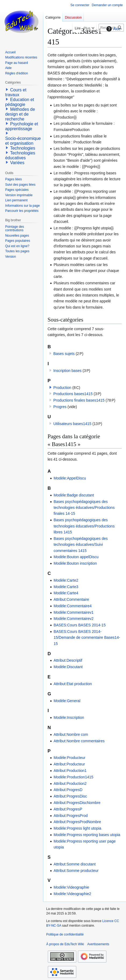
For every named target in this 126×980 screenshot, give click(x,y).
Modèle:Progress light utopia (77, 828)
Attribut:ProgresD (68, 790)
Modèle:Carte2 (66, 580)
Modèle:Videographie (71, 887)
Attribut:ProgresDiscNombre (77, 803)
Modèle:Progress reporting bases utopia (87, 835)
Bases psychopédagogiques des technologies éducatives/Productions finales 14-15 (84, 508)
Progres (60, 407)
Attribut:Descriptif (68, 660)
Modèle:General (67, 701)
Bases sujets (64, 354)
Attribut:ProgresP (68, 809)
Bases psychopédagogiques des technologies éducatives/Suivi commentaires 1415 (81, 545)
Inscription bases (67, 371)
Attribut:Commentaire (71, 599)
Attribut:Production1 (70, 771)
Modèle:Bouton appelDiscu (76, 557)
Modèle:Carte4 (66, 593)
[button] (51, 387)
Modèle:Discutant (68, 667)
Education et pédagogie (19, 102)
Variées (17, 163)
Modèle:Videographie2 (72, 894)
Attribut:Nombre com (71, 734)
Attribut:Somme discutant (74, 864)
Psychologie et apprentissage (22, 126)
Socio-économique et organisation (23, 141)
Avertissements (98, 944)
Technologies (23, 148)
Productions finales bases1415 (79, 400)
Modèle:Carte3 (66, 587)
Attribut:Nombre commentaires (79, 741)
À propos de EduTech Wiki (65, 944)
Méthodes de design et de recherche (20, 114)
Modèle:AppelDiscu (70, 478)
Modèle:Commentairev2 (73, 619)
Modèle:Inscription (69, 717)
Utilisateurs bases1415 (72, 424)
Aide (113, 29)
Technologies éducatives (20, 155)
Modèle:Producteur (69, 758)
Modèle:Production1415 (73, 777)
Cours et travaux (16, 92)
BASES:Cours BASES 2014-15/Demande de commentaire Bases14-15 (87, 638)
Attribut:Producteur (69, 764)
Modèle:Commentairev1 (73, 612)
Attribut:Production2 (70, 784)
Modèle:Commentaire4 (73, 606)
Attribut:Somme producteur (76, 871)
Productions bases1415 (73, 394)
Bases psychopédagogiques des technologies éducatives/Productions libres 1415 (84, 526)
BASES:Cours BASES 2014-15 (80, 625)
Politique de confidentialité (65, 934)
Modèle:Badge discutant (74, 495)
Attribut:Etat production (73, 684)
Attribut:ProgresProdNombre (77, 822)
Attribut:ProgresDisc (70, 796)
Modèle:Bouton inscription (75, 563)
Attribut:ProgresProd (71, 816)
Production (62, 388)
